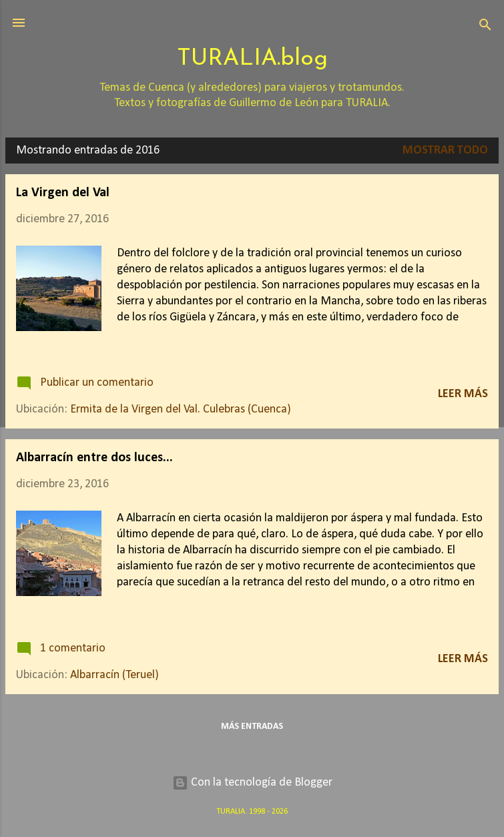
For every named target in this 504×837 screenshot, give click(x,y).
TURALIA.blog (252, 59)
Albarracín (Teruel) (114, 675)
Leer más (463, 394)
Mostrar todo (445, 151)
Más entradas (252, 727)
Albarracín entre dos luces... (94, 458)
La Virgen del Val (63, 193)
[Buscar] (485, 27)
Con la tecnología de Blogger (252, 783)
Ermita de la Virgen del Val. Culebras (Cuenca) (181, 409)
